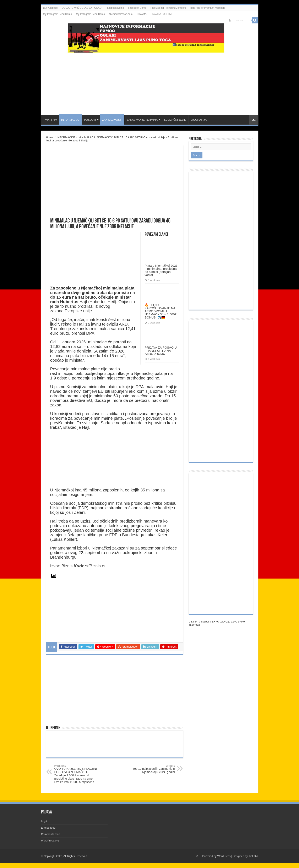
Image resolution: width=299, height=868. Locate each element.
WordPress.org (50, 841)
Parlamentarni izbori (69, 548)
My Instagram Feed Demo (58, 14)
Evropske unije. (79, 311)
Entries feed (48, 828)
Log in (45, 821)
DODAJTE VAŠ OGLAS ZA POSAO (82, 8)
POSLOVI (90, 120)
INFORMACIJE (70, 120)
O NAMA (142, 14)
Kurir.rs (81, 566)
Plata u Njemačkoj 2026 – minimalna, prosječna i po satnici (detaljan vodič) (162, 270)
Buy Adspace (50, 8)
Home (50, 137)
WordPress (224, 856)
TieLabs (253, 856)
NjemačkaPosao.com (121, 14)
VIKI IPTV (51, 120)
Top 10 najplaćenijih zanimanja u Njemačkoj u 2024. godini (154, 769)
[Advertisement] (149, 82)
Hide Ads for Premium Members (168, 8)
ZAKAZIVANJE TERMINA (142, 120)
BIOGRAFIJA (199, 120)
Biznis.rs (98, 566)
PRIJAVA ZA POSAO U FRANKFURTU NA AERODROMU (161, 351)
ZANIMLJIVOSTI (112, 120)
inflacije (65, 373)
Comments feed (51, 834)
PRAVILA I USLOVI (161, 14)
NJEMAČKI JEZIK (175, 120)
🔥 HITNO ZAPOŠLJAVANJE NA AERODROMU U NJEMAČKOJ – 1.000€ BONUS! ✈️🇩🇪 (161, 311)
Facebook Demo (115, 8)
